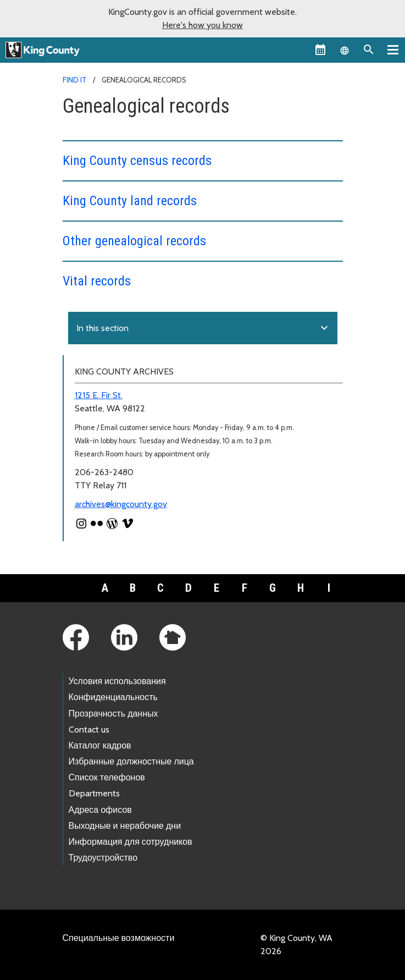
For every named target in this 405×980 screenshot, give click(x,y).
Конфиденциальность (113, 697)
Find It (75, 80)
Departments (94, 793)
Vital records (97, 281)
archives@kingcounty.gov (121, 504)
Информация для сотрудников (131, 842)
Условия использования (117, 681)
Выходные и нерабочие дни (125, 826)
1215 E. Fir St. (99, 395)
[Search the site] (369, 49)
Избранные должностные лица (131, 761)
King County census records (137, 161)
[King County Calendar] (320, 49)
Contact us (89, 730)
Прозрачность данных (113, 714)
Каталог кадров (100, 745)
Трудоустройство (103, 858)
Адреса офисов (100, 810)
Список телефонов (107, 777)
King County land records (130, 201)
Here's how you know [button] (203, 25)
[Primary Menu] (393, 49)
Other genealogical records (134, 241)
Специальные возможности (119, 938)
